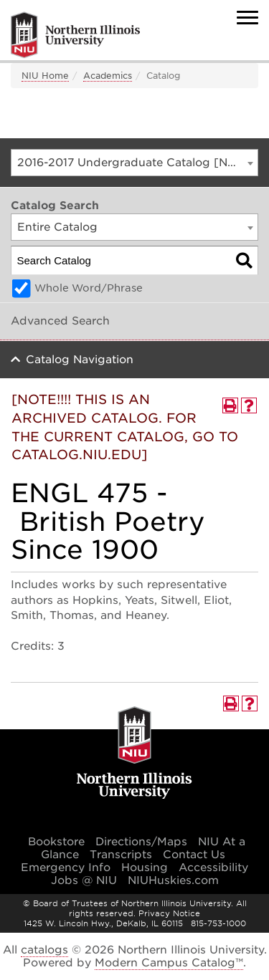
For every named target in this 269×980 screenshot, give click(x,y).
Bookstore (56, 842)
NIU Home (45, 76)
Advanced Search (60, 321)
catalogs (44, 950)
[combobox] (134, 163)
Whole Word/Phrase (89, 288)
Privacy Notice (169, 913)
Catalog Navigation (80, 360)
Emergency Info (66, 868)
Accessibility (213, 868)
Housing (145, 868)
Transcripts (121, 855)
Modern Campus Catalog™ (169, 963)
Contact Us (194, 855)
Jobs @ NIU (84, 880)
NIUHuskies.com (173, 880)
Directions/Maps (141, 842)
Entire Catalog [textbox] (57, 227)
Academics (108, 76)
